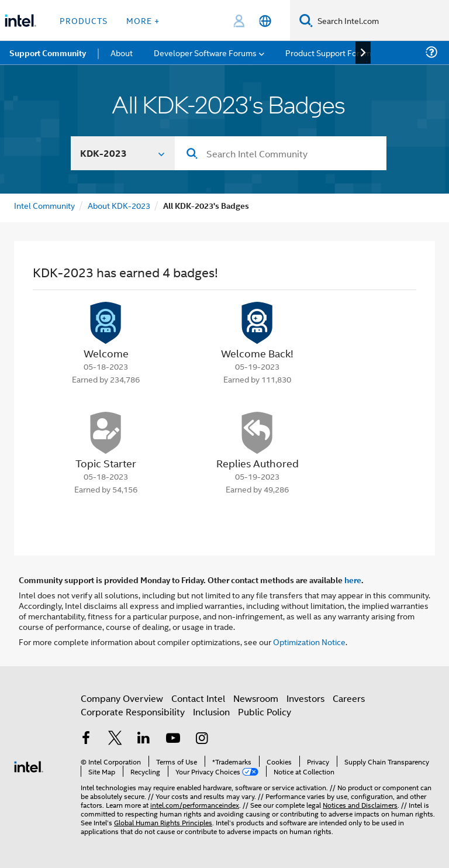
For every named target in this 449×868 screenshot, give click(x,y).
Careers (349, 698)
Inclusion (211, 712)
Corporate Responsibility (133, 712)
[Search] (306, 20)
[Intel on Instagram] (202, 739)
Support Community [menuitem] (48, 53)
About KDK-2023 (119, 205)
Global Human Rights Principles (163, 822)
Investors (305, 698)
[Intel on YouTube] (173, 739)
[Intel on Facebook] (86, 739)
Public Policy (265, 712)
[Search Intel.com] (381, 20)
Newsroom (256, 698)
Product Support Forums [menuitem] (330, 52)
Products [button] (84, 20)
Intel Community (44, 205)
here (353, 580)
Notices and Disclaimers (360, 805)
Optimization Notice (309, 641)
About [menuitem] (122, 52)
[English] (265, 21)
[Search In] (123, 153)
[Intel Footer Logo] (29, 765)
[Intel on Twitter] (115, 739)
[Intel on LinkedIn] (144, 739)
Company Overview (122, 698)
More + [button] (143, 20)
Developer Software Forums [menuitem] (205, 52)
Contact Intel (198, 698)
